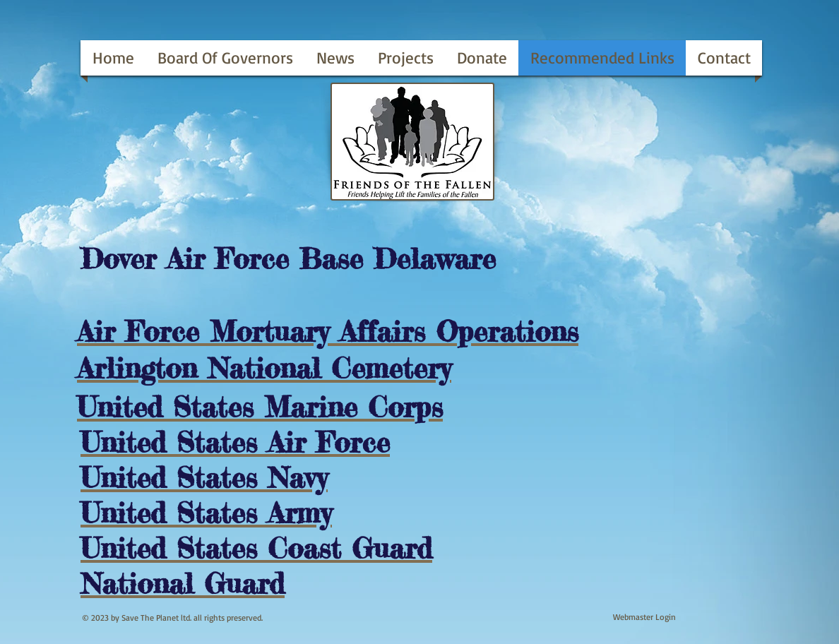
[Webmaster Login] (644, 617)
